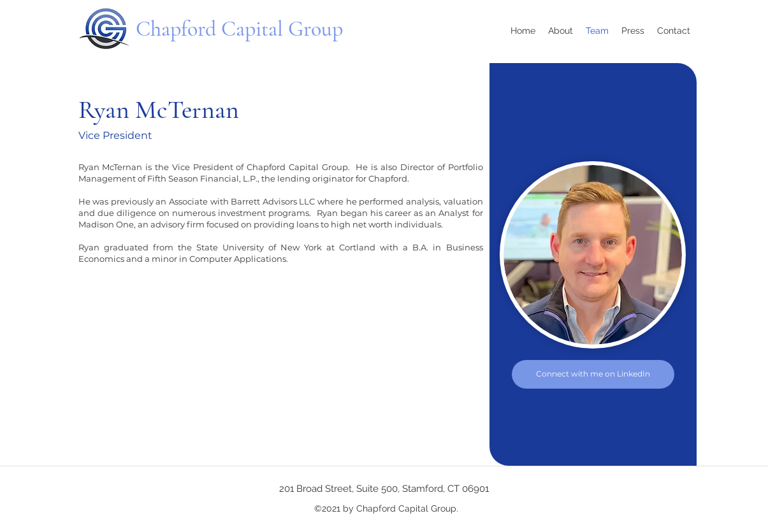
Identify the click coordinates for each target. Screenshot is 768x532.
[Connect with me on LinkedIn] (593, 374)
